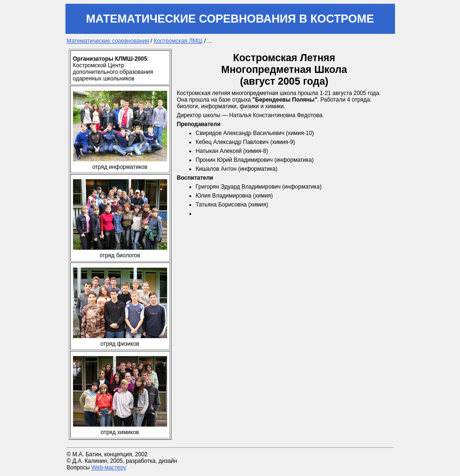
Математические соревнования (108, 41)
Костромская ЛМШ (178, 41)
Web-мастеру (109, 468)
